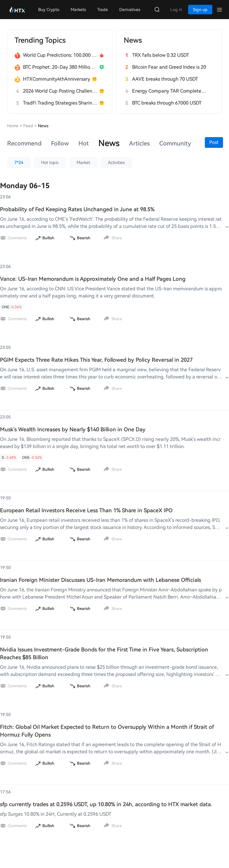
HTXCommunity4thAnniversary (57, 79)
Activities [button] (116, 162)
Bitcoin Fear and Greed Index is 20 (169, 67)
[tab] (24, 143)
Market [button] (83, 162)
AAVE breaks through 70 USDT (165, 79)
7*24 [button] (19, 162)
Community (175, 143)
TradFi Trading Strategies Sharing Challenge (60, 103)
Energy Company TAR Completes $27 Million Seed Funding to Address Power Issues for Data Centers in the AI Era (169, 91)
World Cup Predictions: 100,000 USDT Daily (60, 55)
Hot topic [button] (50, 162)
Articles (139, 143)
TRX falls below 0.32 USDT (161, 55)
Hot (84, 143)
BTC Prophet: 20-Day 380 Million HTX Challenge (60, 67)
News (109, 143)
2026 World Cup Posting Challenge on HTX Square (60, 91)
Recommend (24, 143)
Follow (60, 143)
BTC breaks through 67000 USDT (167, 103)
